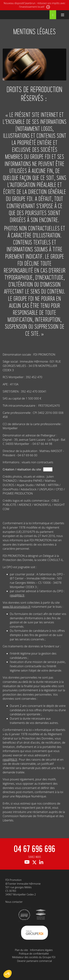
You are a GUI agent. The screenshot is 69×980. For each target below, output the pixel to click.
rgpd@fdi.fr (17, 595)
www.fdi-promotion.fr (17, 607)
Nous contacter (14, 902)
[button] (8, 974)
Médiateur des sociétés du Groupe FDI (34, 957)
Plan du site (21, 950)
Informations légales (41, 950)
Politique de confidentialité (34, 954)
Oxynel (48, 469)
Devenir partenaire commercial (35, 961)
